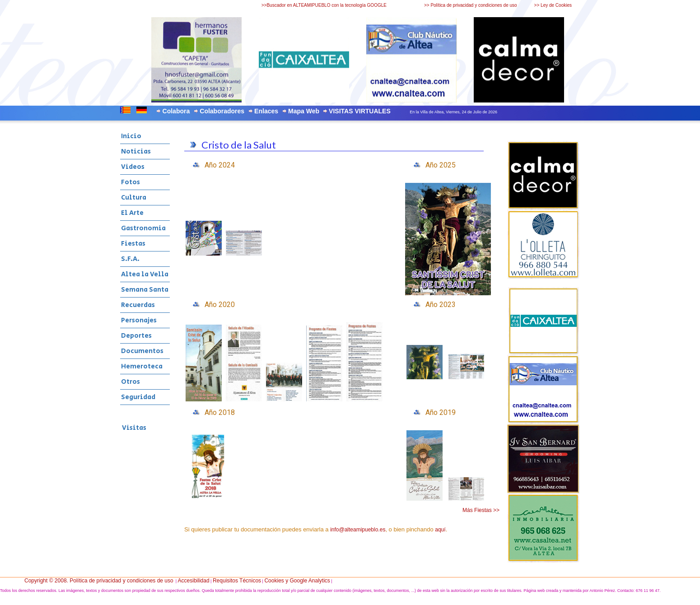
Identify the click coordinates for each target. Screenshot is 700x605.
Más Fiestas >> (481, 510)
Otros (131, 382)
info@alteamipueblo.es (358, 530)
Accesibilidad (194, 581)
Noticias (136, 151)
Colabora (176, 111)
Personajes (139, 320)
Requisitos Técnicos (237, 581)
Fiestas (133, 244)
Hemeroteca (142, 366)
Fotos (131, 182)
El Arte (132, 213)
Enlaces (266, 111)
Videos (133, 167)
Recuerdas (138, 305)
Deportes (136, 336)
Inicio (131, 136)
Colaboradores (222, 111)
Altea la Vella (145, 274)
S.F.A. (130, 259)
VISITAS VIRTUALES (360, 111)
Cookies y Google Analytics (297, 581)
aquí (440, 530)
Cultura (134, 198)
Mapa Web (304, 111)
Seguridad (138, 397)
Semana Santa (145, 290)
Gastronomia (143, 228)
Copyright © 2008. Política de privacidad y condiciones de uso (99, 581)
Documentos (142, 351)
